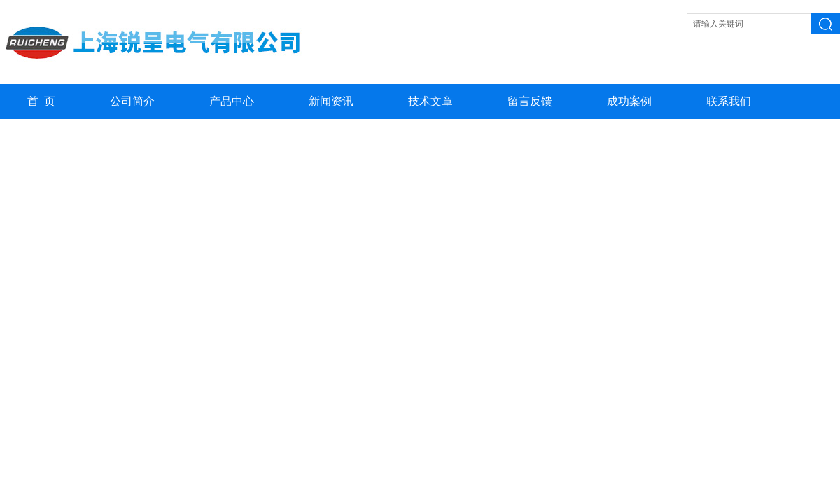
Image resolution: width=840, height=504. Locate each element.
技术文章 (430, 101)
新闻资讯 (331, 101)
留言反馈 (530, 101)
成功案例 (629, 101)
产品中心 (232, 101)
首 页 (41, 101)
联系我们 (729, 101)
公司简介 (132, 101)
